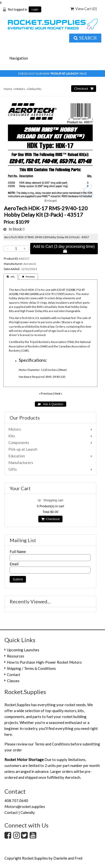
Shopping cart (53, 500)
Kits (12, 436)
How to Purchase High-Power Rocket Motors (44, 662)
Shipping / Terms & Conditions (31, 668)
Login (35, 10)
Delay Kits (35, 89)
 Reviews (28, 277)
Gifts (13, 469)
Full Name (18, 551)
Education (17, 456)
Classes (13, 681)
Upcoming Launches (23, 650)
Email (14, 564)
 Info (11, 277)
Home (8, 89)
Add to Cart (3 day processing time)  (64, 249)
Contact (14, 675)
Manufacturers (21, 463)
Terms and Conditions (52, 744)
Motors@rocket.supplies (25, 806)
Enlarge (51, 201)
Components (19, 443)
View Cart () (84, 9)
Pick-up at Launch (23, 449)
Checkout (50, 519)
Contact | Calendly (20, 812)
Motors (20, 89)
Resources (16, 656)
